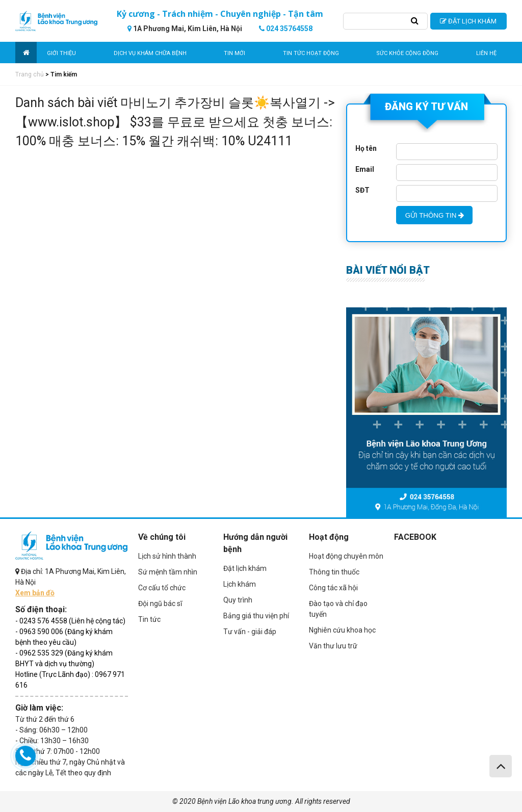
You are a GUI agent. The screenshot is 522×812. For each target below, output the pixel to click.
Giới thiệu (61, 53)
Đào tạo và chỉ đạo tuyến (338, 609)
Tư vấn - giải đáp (250, 632)
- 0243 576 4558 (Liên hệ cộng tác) (70, 621)
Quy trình (238, 600)
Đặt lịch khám (245, 568)
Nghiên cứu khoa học (342, 630)
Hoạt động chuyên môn (346, 556)
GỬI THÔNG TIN (435, 215)
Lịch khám (240, 584)
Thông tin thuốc (334, 572)
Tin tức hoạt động (311, 53)
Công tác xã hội (333, 588)
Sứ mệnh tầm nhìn (168, 572)
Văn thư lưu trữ (333, 646)
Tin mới (234, 53)
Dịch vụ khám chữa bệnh (150, 53)
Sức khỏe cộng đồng (407, 53)
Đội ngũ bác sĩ (160, 604)
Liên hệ (486, 53)
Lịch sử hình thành (167, 556)
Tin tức (149, 619)
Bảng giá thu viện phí (256, 616)
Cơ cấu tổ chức (162, 588)
